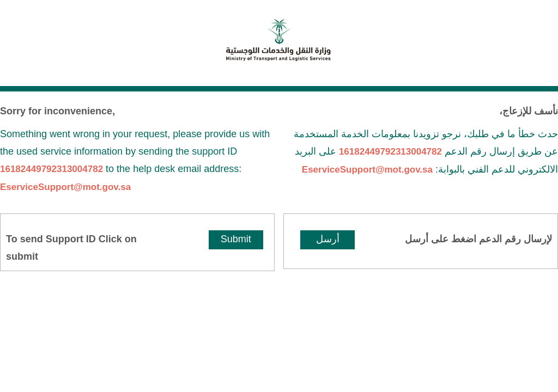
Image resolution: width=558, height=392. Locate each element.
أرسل (328, 239)
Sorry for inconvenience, (57, 111)
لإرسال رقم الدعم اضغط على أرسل (478, 239)
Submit (236, 239)
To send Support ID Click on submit (71, 248)
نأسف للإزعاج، (529, 111)
